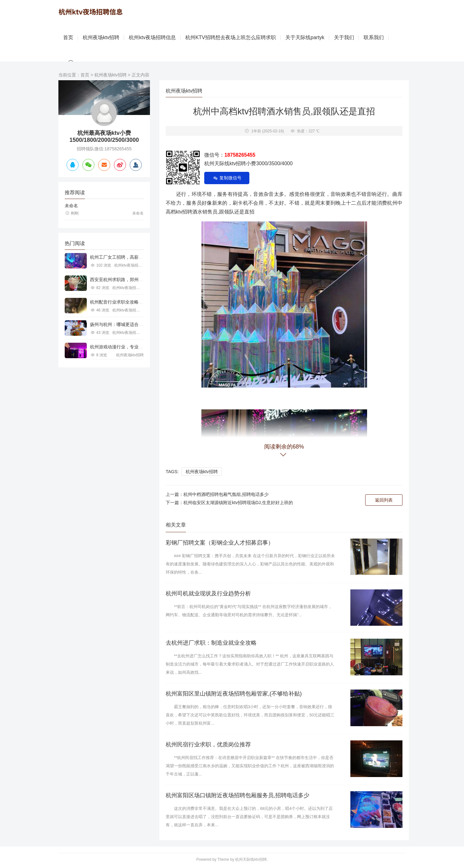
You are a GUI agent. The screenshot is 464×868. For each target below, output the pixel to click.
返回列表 (384, 500)
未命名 (71, 206)
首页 (68, 38)
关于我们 (344, 38)
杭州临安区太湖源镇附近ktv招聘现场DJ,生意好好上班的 (238, 503)
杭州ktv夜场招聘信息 (152, 38)
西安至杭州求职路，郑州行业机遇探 (125, 280)
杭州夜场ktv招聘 (101, 38)
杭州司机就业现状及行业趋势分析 (208, 594)
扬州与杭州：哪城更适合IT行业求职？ (127, 325)
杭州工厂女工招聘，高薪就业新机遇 (125, 257)
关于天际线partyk (305, 38)
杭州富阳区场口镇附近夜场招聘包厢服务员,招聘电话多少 (238, 796)
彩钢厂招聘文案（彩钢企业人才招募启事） (220, 543)
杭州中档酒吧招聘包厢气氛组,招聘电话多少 (226, 494)
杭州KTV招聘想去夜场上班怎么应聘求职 (231, 38)
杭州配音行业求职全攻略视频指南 (123, 302)
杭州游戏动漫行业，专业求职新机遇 (125, 347)
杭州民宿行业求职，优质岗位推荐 (208, 745)
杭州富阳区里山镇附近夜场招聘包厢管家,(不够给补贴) (234, 694)
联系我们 (374, 38)
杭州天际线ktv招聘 (251, 860)
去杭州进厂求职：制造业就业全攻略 (211, 643)
